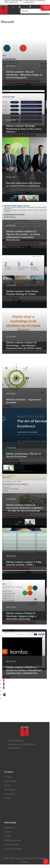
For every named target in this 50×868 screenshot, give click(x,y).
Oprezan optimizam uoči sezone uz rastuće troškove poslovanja (23, 184)
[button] (13, 7)
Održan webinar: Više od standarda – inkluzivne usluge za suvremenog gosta (24, 75)
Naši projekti (10, 794)
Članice (8, 785)
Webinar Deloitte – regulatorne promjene (24, 401)
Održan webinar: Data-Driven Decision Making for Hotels (22, 293)
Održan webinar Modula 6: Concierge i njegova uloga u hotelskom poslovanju (21, 616)
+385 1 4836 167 (9, 2)
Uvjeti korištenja (11, 845)
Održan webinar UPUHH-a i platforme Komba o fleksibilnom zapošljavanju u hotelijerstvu (24, 670)
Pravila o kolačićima (13, 849)
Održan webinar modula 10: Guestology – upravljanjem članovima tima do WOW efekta (24, 345)
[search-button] (30, 7)
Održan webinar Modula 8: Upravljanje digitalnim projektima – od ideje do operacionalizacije (24, 508)
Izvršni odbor (10, 790)
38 (4, 695)
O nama (8, 777)
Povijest (8, 798)
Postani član (10, 828)
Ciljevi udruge (10, 781)
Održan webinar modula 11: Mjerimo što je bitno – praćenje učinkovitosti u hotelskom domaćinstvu (23, 236)
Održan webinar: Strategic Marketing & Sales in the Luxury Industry (24, 129)
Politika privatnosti (12, 840)
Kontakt (8, 836)
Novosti (8, 832)
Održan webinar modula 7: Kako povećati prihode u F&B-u (24, 563)
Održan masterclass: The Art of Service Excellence (23, 455)
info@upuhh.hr (28, 2)
